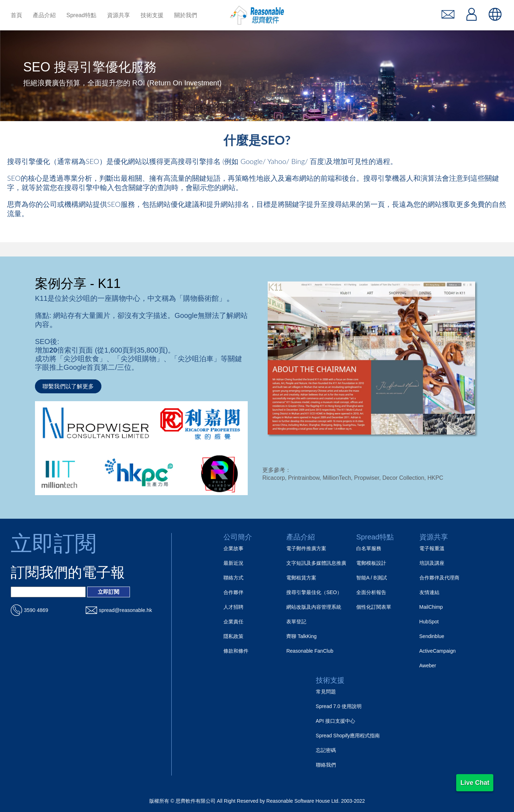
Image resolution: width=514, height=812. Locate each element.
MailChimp (431, 607)
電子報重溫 (432, 548)
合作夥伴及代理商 (439, 578)
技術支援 (330, 680)
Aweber (428, 666)
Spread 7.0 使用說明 (339, 706)
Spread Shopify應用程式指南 (348, 736)
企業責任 (233, 622)
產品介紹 (301, 537)
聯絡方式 (233, 578)
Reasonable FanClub (310, 651)
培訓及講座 (432, 563)
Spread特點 (375, 537)
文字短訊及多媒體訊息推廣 (316, 563)
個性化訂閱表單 (374, 607)
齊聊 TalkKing (301, 636)
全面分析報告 (371, 592)
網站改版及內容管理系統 (314, 607)
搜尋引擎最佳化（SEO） (314, 592)
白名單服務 (369, 548)
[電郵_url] (123, 610)
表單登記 (296, 622)
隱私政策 (233, 636)
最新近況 (233, 563)
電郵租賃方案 (301, 578)
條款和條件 (236, 651)
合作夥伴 (233, 592)
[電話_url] (48, 610)
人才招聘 (233, 607)
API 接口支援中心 (336, 721)
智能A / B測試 (372, 578)
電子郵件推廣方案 (306, 548)
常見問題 (326, 692)
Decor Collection (403, 478)
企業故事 (233, 548)
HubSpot (429, 622)
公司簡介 (238, 537)
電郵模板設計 (371, 563)
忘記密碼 (326, 750)
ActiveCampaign (438, 651)
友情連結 (429, 592)
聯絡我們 (326, 765)
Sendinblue (432, 636)
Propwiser (367, 478)
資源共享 (434, 537)
